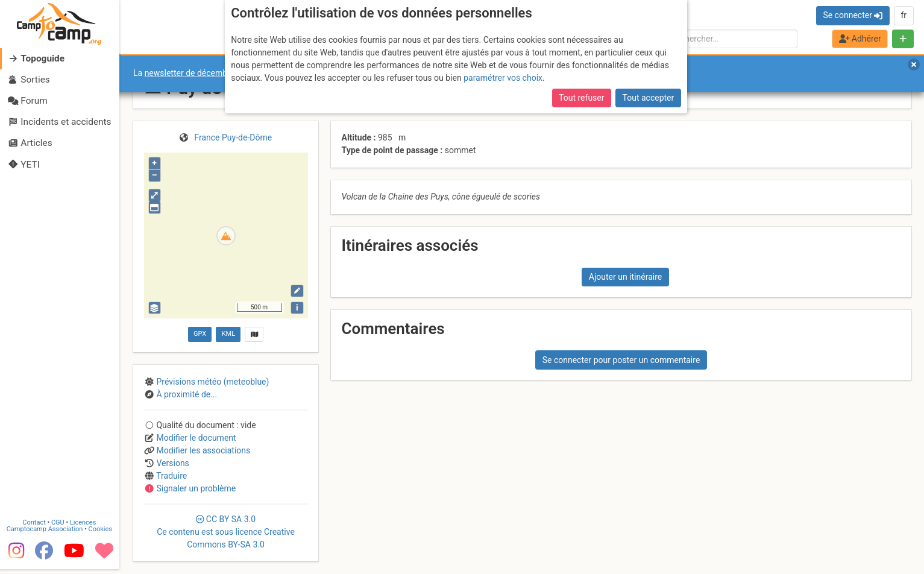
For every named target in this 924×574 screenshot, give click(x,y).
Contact (35, 527)
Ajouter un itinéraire (625, 277)
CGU (59, 527)
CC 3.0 (226, 532)
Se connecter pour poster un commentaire (621, 360)
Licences (84, 527)
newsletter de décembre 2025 (200, 73)
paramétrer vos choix (503, 78)
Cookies (101, 534)
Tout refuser (581, 98)
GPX (200, 334)
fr (904, 15)
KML (228, 334)
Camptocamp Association (46, 534)
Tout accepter (649, 98)
